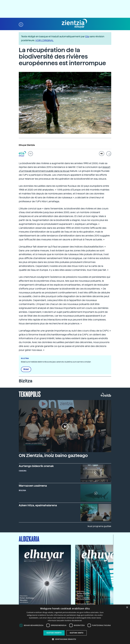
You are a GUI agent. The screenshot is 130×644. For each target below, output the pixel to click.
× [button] (127, 607)
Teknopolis (30, 394)
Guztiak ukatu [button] (77, 633)
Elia (87, 36)
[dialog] (65, 624)
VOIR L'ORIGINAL (44, 40)
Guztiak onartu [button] (54, 633)
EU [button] (31, 154)
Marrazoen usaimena (33, 486)
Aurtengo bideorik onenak (36, 466)
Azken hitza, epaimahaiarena (38, 505)
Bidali (26, 369)
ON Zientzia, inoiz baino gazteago (53, 455)
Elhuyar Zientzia (27, 145)
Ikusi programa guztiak (99, 526)
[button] (21, 24)
